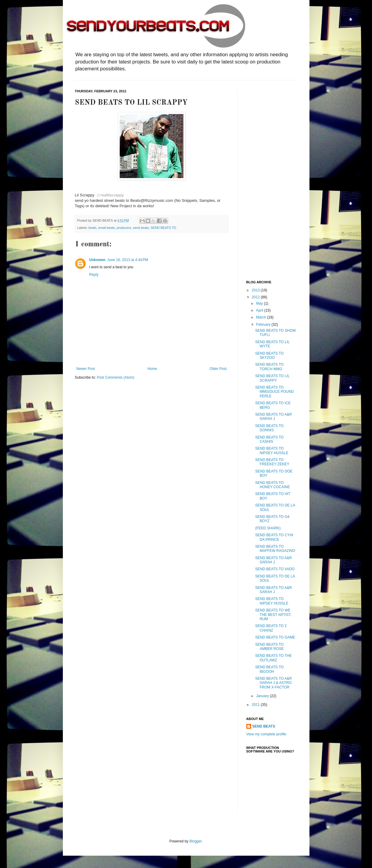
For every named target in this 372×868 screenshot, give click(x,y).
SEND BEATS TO (163, 228)
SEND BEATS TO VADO (275, 569)
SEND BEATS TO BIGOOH (269, 669)
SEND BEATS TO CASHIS (269, 439)
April (260, 310)
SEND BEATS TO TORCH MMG (269, 367)
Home (152, 369)
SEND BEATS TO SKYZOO (269, 356)
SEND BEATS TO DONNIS (269, 428)
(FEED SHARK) (268, 528)
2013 (256, 290)
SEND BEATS (264, 726)
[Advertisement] (270, 180)
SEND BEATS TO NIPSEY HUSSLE (272, 451)
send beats (141, 228)
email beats (107, 228)
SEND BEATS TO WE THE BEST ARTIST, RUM (273, 615)
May (260, 303)
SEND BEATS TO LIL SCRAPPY (272, 378)
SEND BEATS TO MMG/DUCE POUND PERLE (274, 392)
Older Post (218, 369)
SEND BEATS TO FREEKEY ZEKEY (272, 462)
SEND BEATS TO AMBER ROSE (269, 647)
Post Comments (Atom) (116, 377)
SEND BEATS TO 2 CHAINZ (271, 628)
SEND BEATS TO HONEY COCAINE (272, 485)
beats (92, 228)
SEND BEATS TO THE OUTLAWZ (273, 658)
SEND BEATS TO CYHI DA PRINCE (274, 537)
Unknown (97, 260)
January (263, 696)
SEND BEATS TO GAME (275, 637)
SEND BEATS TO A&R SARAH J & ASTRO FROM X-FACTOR (273, 683)
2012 (256, 297)
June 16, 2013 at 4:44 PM (128, 260)
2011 (256, 705)
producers (124, 228)
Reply (94, 275)
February (264, 325)
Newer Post (86, 369)
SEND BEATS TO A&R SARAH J (273, 417)
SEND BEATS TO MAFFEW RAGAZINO (275, 549)
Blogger (196, 841)
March (261, 317)
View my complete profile (266, 734)
